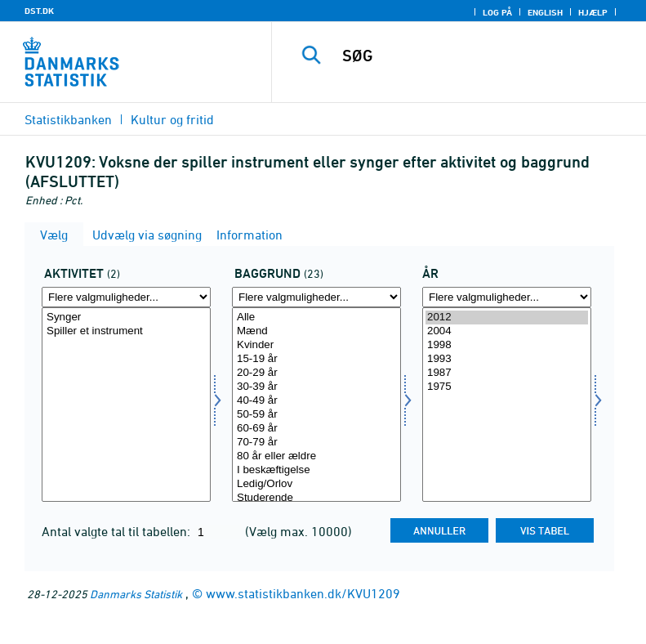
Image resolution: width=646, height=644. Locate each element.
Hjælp (593, 12)
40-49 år (316, 401)
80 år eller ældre (316, 456)
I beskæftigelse (316, 470)
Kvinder (316, 345)
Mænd (316, 331)
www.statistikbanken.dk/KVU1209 (303, 593)
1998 (507, 345)
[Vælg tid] (507, 405)
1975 (507, 387)
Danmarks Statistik (136, 594)
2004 (507, 331)
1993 (507, 359)
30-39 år (316, 387)
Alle (316, 318)
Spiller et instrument (126, 331)
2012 (507, 318)
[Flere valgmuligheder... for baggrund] (316, 297)
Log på (497, 12)
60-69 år (316, 429)
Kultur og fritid (172, 119)
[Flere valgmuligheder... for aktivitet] (126, 297)
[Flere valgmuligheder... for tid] (507, 297)
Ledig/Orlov (316, 484)
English (545, 12)
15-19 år (316, 359)
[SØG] (483, 56)
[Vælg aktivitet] (126, 405)
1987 (507, 373)
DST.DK (39, 11)
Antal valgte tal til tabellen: (118, 531)
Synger (126, 318)
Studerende (316, 498)
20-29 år (316, 373)
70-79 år (316, 443)
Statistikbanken (68, 119)
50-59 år (316, 415)
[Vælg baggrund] (316, 405)
